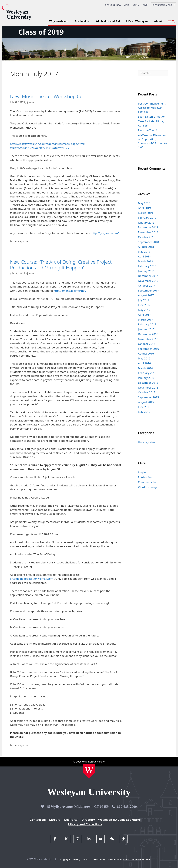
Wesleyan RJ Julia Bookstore (119, 820)
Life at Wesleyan (137, 21)
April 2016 (144, 363)
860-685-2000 (127, 807)
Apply (136, 5)
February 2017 (147, 324)
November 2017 (148, 281)
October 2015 (147, 392)
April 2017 (144, 315)
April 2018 (144, 256)
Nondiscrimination (141, 860)
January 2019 (146, 223)
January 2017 (146, 329)
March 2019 (145, 213)
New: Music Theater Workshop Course (51, 96)
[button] (171, 22)
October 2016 (147, 344)
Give (145, 5)
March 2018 (145, 261)
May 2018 (144, 252)
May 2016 (144, 358)
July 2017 (144, 300)
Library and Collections (85, 824)
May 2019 (144, 203)
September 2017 (148, 290)
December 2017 (148, 276)
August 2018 (146, 247)
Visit (127, 5)
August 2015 (146, 402)
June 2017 (144, 305)
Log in (142, 472)
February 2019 (147, 218)
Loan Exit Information (152, 117)
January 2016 (146, 378)
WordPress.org (147, 487)
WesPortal (71, 820)
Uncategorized (21, 241)
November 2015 (148, 388)
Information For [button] (163, 5)
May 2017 (144, 310)
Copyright (65, 860)
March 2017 (145, 320)
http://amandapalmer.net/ (70, 291)
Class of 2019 (41, 32)
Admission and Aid (108, 21)
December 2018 (148, 227)
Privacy (77, 860)
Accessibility (99, 860)
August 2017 (146, 295)
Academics (82, 21)
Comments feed (148, 482)
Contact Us (38, 820)
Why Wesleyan (59, 21)
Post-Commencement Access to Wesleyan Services (152, 108)
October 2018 (147, 237)
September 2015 (148, 397)
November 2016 (148, 339)
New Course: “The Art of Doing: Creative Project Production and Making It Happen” (61, 265)
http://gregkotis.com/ (105, 233)
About (158, 21)
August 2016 (146, 353)
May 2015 (144, 412)
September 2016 (148, 349)
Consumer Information (119, 860)
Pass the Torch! (148, 130)
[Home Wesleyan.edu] (89, 771)
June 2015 (144, 407)
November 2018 (148, 232)
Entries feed (146, 477)
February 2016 (147, 373)
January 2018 (146, 271)
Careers (55, 820)
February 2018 (147, 266)
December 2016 (148, 334)
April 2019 (144, 208)
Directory (88, 820)
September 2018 (148, 242)
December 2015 (148, 383)
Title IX (86, 860)
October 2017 (147, 286)
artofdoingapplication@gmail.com (32, 579)
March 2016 (145, 368)
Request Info (113, 5)
